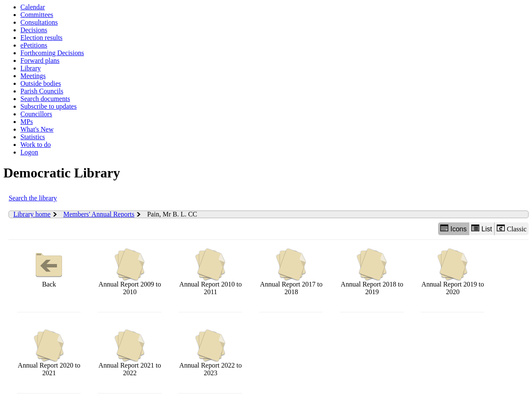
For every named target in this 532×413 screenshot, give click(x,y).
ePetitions (34, 45)
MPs (27, 122)
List (482, 229)
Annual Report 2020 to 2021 (49, 353)
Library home (32, 214)
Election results (41, 38)
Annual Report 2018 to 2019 (372, 272)
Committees (37, 15)
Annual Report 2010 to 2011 (211, 272)
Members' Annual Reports (99, 214)
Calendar (33, 7)
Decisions (34, 30)
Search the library (33, 198)
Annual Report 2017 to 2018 (291, 272)
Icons (453, 229)
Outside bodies (41, 83)
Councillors (36, 114)
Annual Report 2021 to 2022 (130, 353)
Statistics (33, 137)
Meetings (33, 76)
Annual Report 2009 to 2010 (130, 272)
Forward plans (40, 60)
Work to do (36, 145)
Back (49, 268)
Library (31, 68)
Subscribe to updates (48, 106)
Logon (29, 152)
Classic (512, 229)
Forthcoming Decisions (52, 53)
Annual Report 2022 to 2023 (211, 353)
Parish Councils (42, 91)
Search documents (45, 99)
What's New (37, 129)
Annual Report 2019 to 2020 (453, 272)
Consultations (39, 22)
